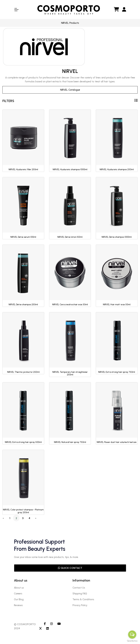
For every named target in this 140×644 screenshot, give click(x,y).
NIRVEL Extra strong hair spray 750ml (117, 372)
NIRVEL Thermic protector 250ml (23, 372)
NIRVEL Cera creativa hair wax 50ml (70, 305)
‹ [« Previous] (3, 518)
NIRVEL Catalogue (70, 90)
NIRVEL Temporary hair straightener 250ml (70, 373)
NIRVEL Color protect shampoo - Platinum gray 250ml (23, 511)
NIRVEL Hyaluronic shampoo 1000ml (70, 169)
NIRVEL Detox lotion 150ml (70, 237)
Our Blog (19, 599)
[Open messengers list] (132, 635)
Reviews (18, 605)
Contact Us (79, 588)
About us (19, 588)
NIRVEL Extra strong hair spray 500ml (23, 442)
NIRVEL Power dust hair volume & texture (117, 442)
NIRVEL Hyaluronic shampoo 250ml (117, 169)
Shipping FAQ (80, 594)
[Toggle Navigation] (16, 10)
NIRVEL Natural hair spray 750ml (70, 442)
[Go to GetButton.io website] (132, 641)
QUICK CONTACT (70, 568)
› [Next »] (36, 518)
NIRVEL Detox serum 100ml (23, 237)
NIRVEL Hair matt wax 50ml (117, 305)
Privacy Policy (80, 605)
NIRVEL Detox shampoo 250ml (23, 305)
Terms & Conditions (83, 599)
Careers (18, 594)
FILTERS (70, 101)
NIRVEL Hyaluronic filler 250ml (23, 169)
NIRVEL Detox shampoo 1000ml (117, 237)
